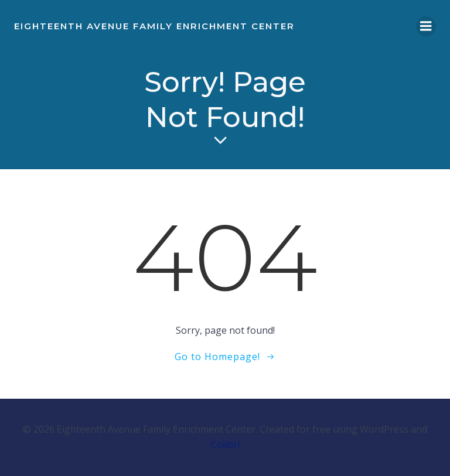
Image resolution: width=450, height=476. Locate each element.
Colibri (225, 444)
